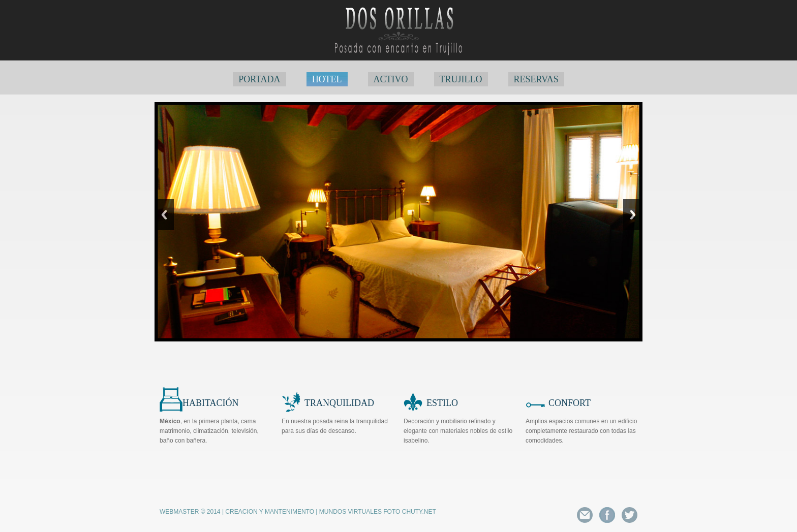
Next (633, 215)
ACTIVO (391, 79)
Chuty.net (419, 512)
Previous (164, 215)
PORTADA (259, 79)
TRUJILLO (461, 79)
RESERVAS (536, 79)
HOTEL (327, 79)
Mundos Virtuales (350, 512)
